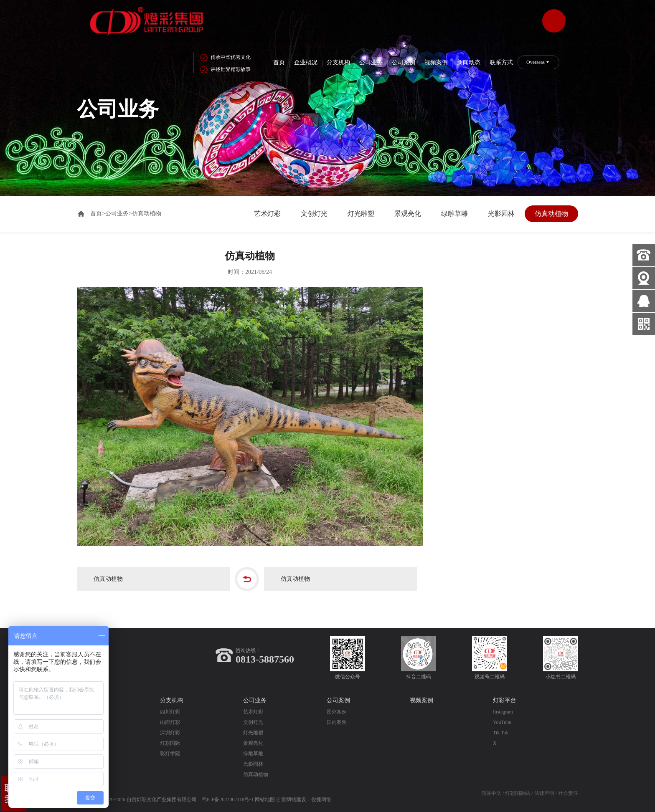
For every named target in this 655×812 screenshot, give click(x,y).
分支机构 (338, 62)
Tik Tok (501, 733)
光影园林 (501, 214)
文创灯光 (314, 214)
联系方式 (501, 62)
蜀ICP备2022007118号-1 (228, 799)
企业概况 (306, 62)
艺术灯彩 (267, 214)
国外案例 (337, 712)
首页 (279, 62)
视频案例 (436, 62)
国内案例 (337, 722)
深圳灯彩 (170, 733)
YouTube (502, 722)
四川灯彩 (170, 712)
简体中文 (491, 793)
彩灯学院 (170, 754)
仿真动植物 (551, 214)
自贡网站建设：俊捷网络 (304, 799)
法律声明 (544, 793)
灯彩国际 (170, 743)
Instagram (503, 712)
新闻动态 (469, 62)
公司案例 (404, 62)
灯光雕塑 (361, 214)
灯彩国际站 (518, 793)
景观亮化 (408, 214)
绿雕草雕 (454, 214)
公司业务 (371, 62)
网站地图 (265, 799)
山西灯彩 (170, 722)
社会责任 (568, 793)
